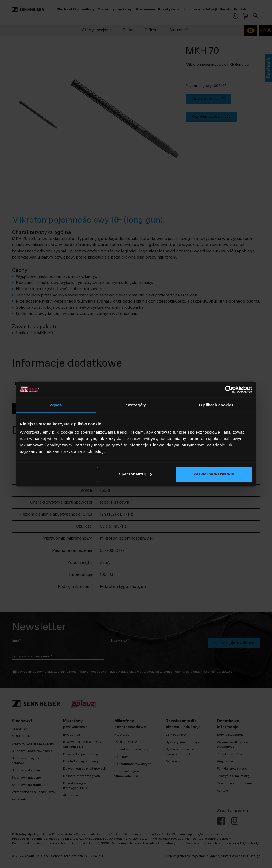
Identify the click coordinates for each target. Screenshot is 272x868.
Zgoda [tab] (56, 405)
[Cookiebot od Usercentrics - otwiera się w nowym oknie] (229, 389)
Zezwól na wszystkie (214, 475)
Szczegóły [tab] (136, 405)
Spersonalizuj (135, 475)
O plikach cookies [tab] (216, 405)
